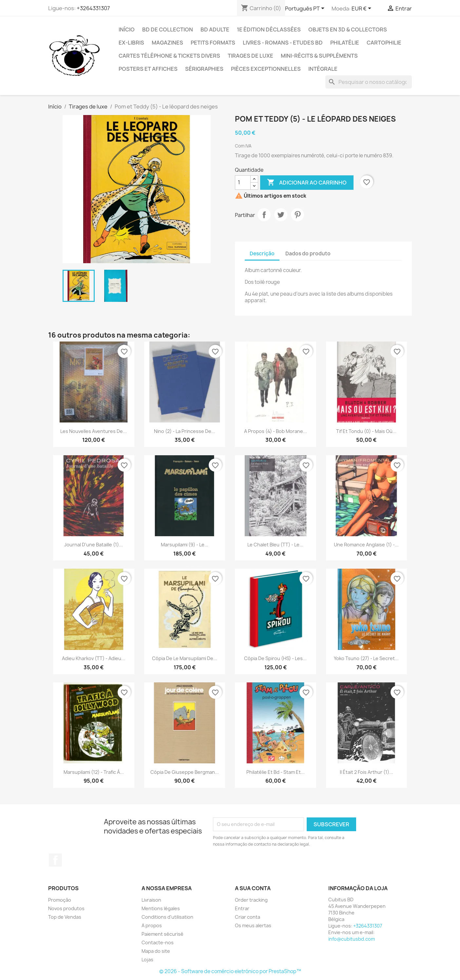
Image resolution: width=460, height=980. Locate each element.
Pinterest (297, 215)
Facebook (55, 860)
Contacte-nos (158, 942)
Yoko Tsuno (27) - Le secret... (366, 658)
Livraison (151, 900)
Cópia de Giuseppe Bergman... (185, 772)
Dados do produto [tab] (308, 254)
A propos (152, 925)
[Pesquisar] (369, 82)
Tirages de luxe (250, 56)
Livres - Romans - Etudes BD (283, 43)
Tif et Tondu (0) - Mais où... (366, 431)
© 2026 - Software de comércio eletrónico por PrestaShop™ (230, 971)
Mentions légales (161, 908)
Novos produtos (66, 908)
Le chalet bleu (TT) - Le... (275, 545)
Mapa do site (156, 951)
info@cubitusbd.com (352, 939)
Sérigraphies (204, 69)
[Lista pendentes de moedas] (363, 9)
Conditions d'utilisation (167, 917)
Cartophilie (384, 43)
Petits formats (213, 43)
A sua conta (253, 888)
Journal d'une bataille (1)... (94, 545)
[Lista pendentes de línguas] (306, 9)
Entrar (242, 908)
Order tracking (251, 900)
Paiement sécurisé (163, 934)
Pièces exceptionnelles (266, 69)
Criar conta (248, 917)
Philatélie (345, 43)
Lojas (147, 960)
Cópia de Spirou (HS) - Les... (275, 658)
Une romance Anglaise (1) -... (366, 545)
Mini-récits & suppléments (319, 56)
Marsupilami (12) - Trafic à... (94, 772)
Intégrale (323, 69)
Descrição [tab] (262, 254)
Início (127, 29)
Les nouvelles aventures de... (94, 431)
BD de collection (168, 29)
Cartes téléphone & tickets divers (169, 56)
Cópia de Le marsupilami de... (185, 658)
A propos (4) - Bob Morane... (276, 431)
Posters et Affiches (148, 69)
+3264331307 (93, 8)
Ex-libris (131, 43)
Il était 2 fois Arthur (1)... (366, 772)
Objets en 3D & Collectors (348, 29)
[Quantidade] (243, 183)
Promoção (60, 900)
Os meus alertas (253, 925)
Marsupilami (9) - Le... (185, 545)
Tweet (281, 215)
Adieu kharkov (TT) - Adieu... (94, 658)
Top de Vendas (65, 917)
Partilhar (264, 215)
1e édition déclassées (269, 29)
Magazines (167, 43)
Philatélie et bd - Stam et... (276, 772)
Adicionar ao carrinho (307, 183)
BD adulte (215, 29)
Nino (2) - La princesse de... (185, 431)
